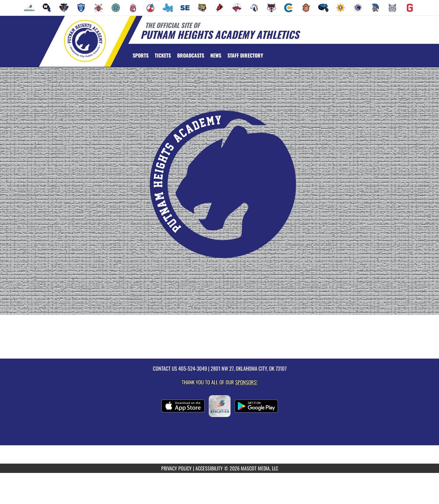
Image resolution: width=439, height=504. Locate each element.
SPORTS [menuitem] (141, 55)
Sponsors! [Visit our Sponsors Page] (246, 382)
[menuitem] (29, 8)
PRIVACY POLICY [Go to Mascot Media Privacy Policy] (176, 468)
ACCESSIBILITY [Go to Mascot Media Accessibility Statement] (209, 468)
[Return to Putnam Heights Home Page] (85, 41)
